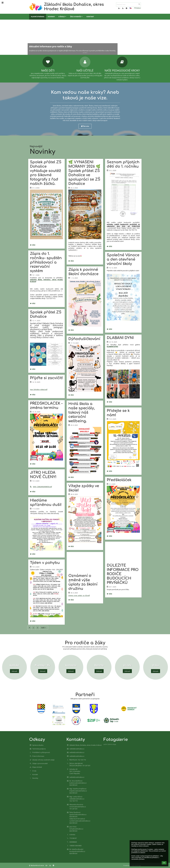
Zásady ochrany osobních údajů (43, 760)
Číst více (85, 126)
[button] (131, 8)
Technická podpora (39, 749)
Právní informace (38, 756)
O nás (34, 771)
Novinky (35, 778)
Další (44, 628)
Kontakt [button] (90, 17)
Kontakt (35, 774)
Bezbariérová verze (37, 865)
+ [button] (119, 8)
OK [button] (164, 863)
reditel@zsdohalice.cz (77, 749)
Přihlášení (137, 8)
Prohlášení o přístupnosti (41, 752)
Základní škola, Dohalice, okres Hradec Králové (46, 281)
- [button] (123, 8)
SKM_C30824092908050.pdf (41, 487)
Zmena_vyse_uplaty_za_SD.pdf (79, 595)
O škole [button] (63, 17)
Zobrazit (14, 671)
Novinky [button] (51, 17)
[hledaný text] (128, 4)
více (33, 245)
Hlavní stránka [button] (38, 17)
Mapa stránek (37, 767)
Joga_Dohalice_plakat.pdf (39, 389)
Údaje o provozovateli (40, 763)
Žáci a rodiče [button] (77, 17)
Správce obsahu (38, 745)
